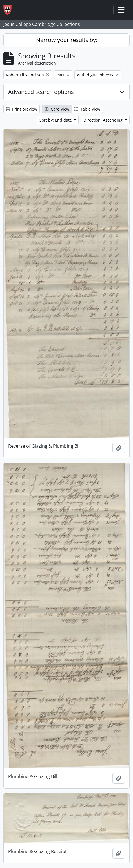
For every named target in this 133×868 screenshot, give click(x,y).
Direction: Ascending (104, 120)
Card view (57, 109)
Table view (87, 109)
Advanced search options (41, 92)
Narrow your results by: (67, 40)
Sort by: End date (56, 120)
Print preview (22, 109)
